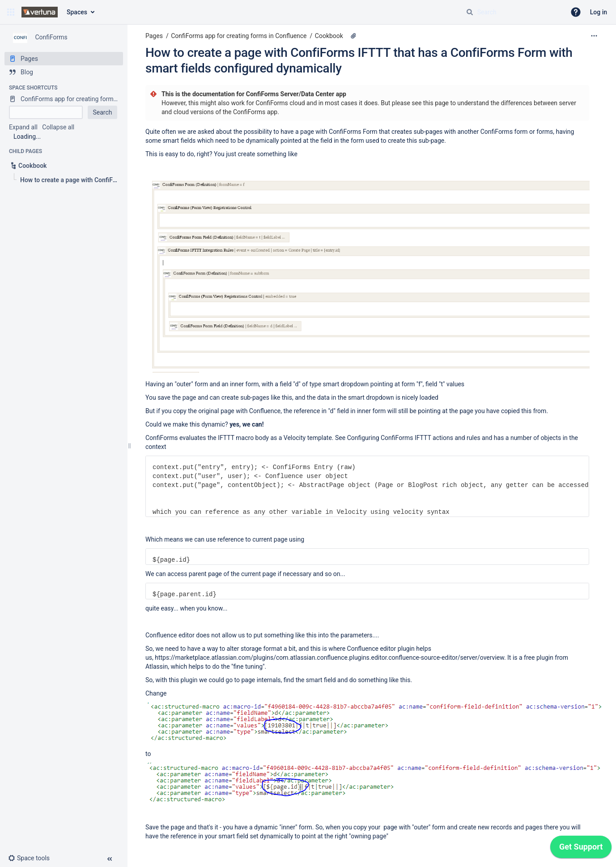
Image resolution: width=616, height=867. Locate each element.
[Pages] (64, 59)
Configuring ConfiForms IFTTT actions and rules (414, 438)
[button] (11, 12)
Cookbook (329, 36)
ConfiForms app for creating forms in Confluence (239, 36)
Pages (154, 36)
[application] (581, 849)
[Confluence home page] (40, 12)
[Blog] (64, 72)
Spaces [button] (77, 12)
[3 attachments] (353, 36)
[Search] (470, 12)
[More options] (594, 36)
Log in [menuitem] (599, 12)
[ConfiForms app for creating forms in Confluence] (64, 99)
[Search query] (512, 12)
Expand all (23, 127)
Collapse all (58, 127)
